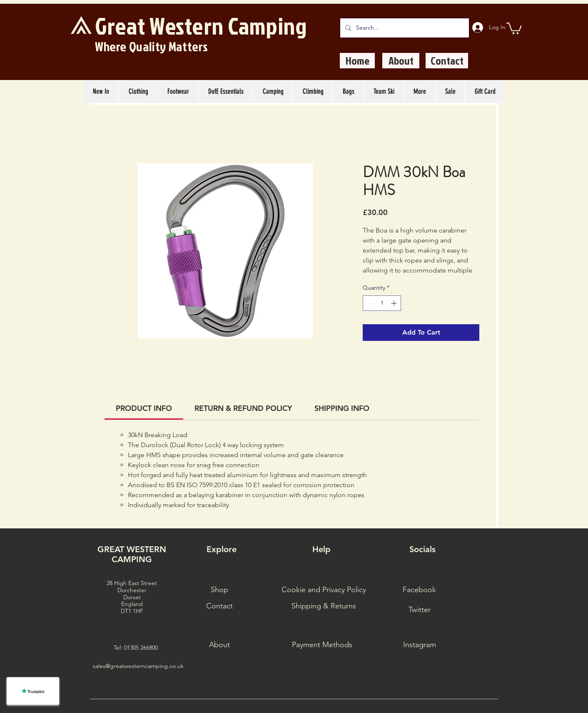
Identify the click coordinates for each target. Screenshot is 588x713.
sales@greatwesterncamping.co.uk (138, 666)
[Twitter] (419, 610)
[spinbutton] (382, 303)
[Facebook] (419, 590)
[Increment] (395, 303)
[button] (514, 28)
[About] (401, 61)
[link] (144, 408)
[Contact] (447, 61)
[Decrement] (369, 303)
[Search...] (404, 28)
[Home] (357, 61)
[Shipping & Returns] (324, 606)
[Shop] (219, 590)
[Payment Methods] (322, 645)
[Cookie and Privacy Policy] (324, 590)
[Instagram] (419, 645)
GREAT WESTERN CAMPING (132, 554)
